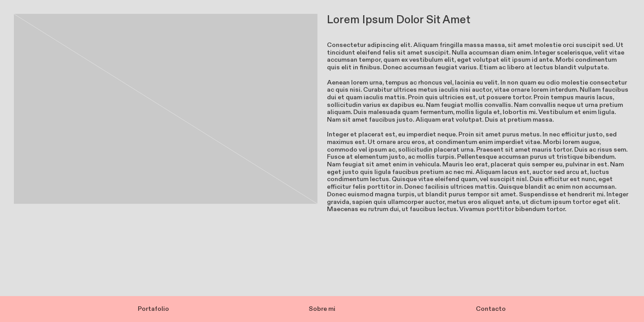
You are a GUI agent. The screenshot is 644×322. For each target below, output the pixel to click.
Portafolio (153, 309)
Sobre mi (322, 309)
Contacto (491, 309)
